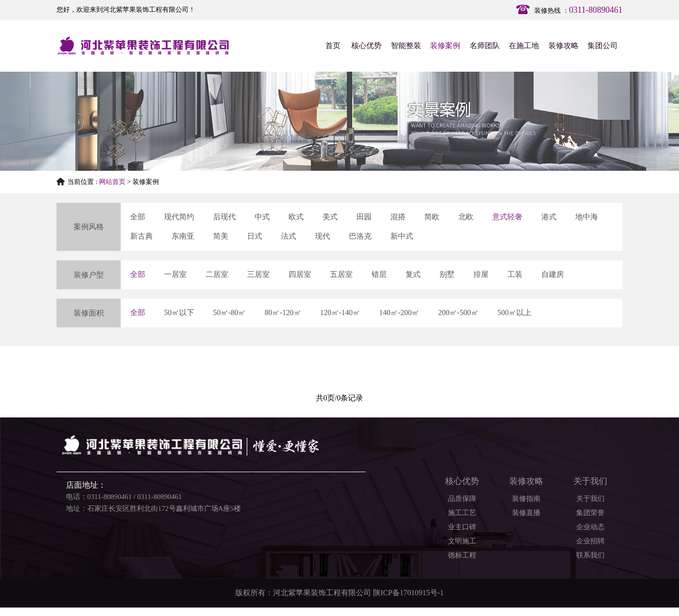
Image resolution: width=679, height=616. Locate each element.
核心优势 (366, 46)
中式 (262, 217)
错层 (379, 274)
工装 (515, 274)
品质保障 (462, 499)
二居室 (217, 274)
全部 (138, 217)
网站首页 (112, 182)
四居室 (300, 274)
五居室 (341, 274)
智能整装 (406, 46)
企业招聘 (590, 541)
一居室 (175, 274)
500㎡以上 (514, 312)
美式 (330, 217)
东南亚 (183, 236)
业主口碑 (462, 527)
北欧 (466, 217)
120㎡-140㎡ (340, 312)
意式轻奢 (507, 217)
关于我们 (590, 499)
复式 (413, 274)
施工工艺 (462, 513)
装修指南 (526, 499)
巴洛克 (360, 236)
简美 (221, 236)
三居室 (258, 274)
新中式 (402, 236)
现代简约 (179, 217)
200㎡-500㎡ (458, 312)
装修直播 (526, 513)
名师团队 (485, 46)
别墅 (447, 274)
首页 (333, 46)
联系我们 (590, 555)
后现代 (224, 217)
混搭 (398, 217)
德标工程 (462, 555)
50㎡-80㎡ (229, 312)
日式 (255, 236)
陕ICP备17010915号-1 (408, 593)
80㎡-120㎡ (283, 312)
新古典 (141, 236)
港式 (549, 217)
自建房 (553, 274)
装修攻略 (563, 46)
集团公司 (603, 46)
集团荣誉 (590, 513)
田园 (364, 217)
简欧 (432, 217)
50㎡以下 (179, 312)
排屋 (481, 274)
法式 (289, 236)
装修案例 (445, 46)
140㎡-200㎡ (399, 312)
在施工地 (524, 46)
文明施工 (462, 541)
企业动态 (590, 527)
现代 (323, 236)
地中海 (587, 217)
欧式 (296, 217)
